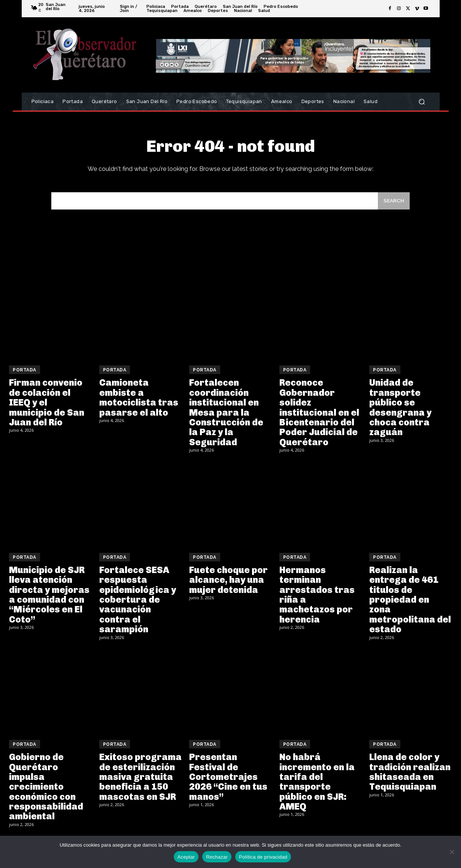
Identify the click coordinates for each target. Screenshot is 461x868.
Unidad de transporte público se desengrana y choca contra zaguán (400, 412)
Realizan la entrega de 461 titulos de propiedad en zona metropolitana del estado (410, 604)
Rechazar (217, 857)
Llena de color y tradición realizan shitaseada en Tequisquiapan (410, 777)
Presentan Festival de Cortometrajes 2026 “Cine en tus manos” (228, 782)
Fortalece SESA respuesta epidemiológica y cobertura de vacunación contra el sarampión (138, 604)
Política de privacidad (263, 857)
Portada (25, 375)
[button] (422, 102)
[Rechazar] (452, 852)
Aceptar (186, 857)
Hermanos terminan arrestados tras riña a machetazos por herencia (317, 599)
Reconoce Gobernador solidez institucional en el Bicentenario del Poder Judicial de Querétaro (319, 417)
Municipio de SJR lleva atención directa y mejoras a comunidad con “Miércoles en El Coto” (49, 599)
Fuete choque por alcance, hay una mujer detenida (228, 585)
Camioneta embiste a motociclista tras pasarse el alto (139, 403)
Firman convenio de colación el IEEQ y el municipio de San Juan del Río (47, 408)
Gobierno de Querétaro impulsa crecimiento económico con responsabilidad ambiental (46, 791)
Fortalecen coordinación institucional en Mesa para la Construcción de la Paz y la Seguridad (226, 417)
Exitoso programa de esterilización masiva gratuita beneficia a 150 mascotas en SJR (140, 782)
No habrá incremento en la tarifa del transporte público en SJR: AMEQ (317, 786)
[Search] (393, 205)
